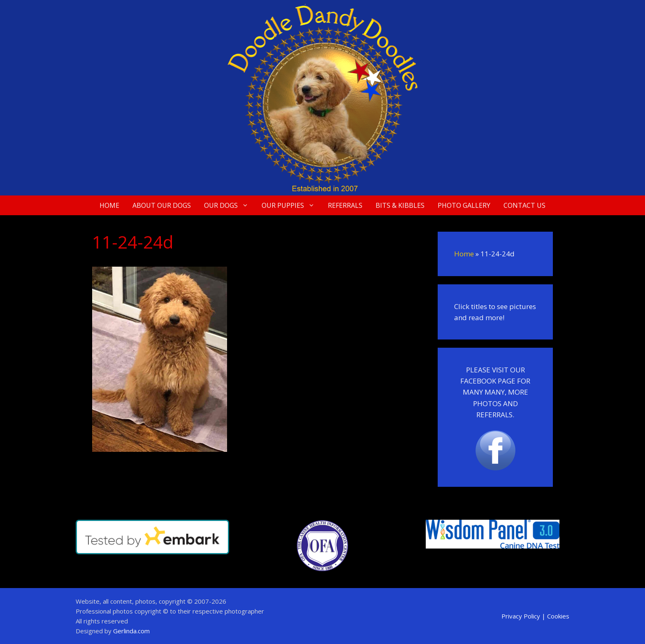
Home (109, 205)
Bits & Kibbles (400, 205)
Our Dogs (230, 205)
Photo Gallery (464, 205)
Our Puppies (291, 205)
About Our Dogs (162, 205)
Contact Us (524, 205)
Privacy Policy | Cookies (535, 616)
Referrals (345, 205)
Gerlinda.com (131, 631)
